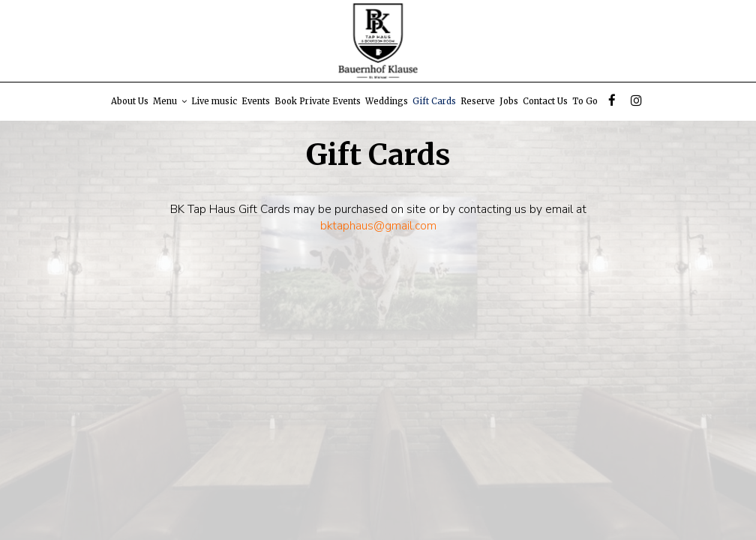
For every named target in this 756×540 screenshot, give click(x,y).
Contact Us (545, 101)
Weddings (387, 101)
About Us (130, 101)
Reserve (478, 101)
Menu (170, 101)
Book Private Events (318, 101)
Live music (214, 101)
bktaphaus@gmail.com (378, 225)
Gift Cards (434, 101)
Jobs (509, 101)
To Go (585, 101)
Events (256, 101)
